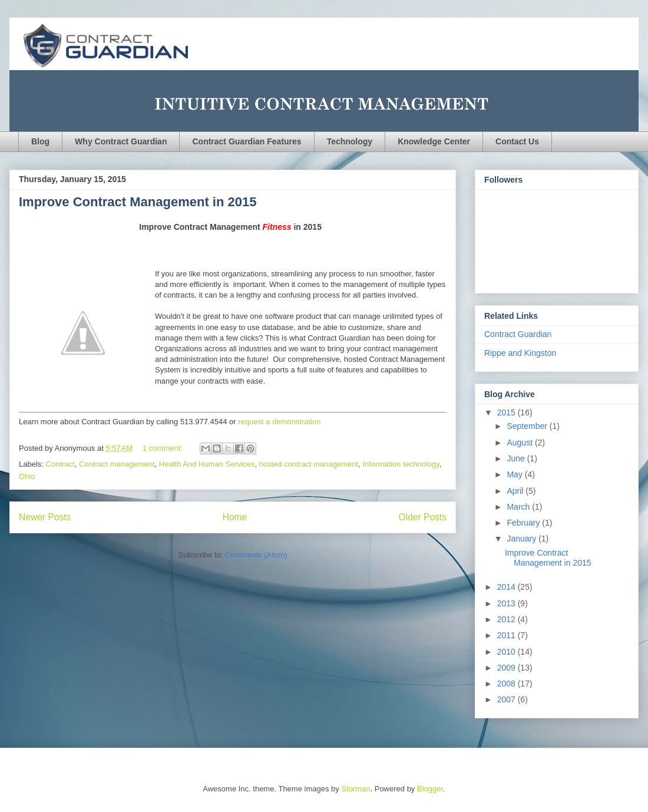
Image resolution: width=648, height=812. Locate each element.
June (517, 458)
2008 (508, 684)
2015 (508, 412)
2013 (508, 603)
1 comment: (164, 448)
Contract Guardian (518, 334)
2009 (508, 668)
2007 (508, 699)
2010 (508, 652)
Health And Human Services (207, 464)
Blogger (430, 789)
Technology (350, 141)
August (520, 443)
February (524, 523)
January (523, 539)
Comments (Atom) (256, 555)
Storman (356, 789)
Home (235, 517)
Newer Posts (45, 517)
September (528, 426)
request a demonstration (279, 422)
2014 (508, 587)
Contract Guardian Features (247, 141)
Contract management (117, 464)
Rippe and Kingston (520, 353)
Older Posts (423, 517)
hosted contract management (309, 464)
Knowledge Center (434, 141)
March (519, 507)
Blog (40, 141)
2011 (508, 635)
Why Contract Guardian (121, 141)
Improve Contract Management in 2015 (138, 202)
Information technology (401, 464)
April (516, 491)
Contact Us (517, 141)
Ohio (27, 476)
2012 (508, 619)
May (515, 474)
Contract (60, 464)
